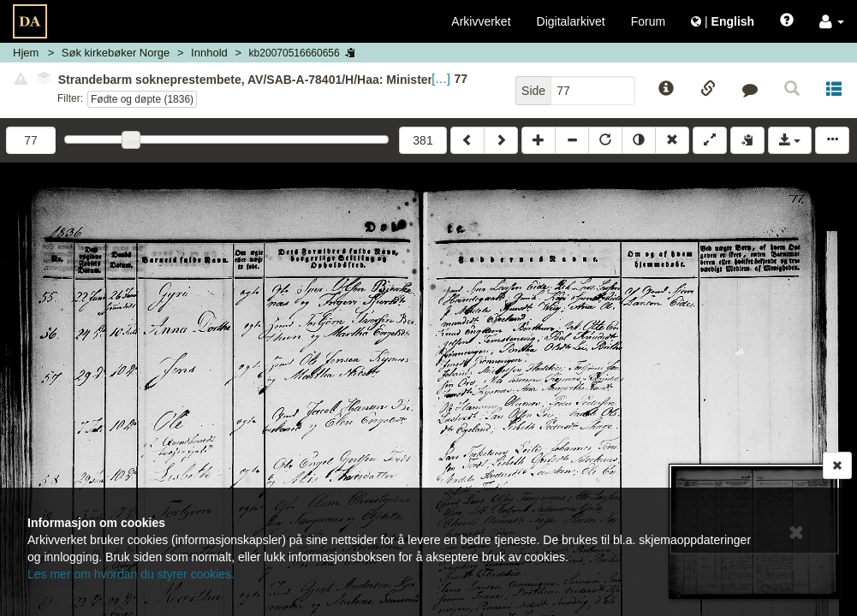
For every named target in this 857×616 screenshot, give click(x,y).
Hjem (26, 53)
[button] (832, 21)
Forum (648, 21)
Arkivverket (481, 21)
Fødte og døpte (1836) (142, 99)
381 (423, 140)
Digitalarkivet (571, 21)
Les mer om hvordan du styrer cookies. (131, 574)
